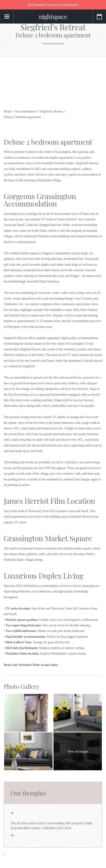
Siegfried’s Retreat (53, 30)
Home (8, 111)
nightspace (53, 16)
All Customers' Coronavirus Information (53, 5)
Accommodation (25, 111)
